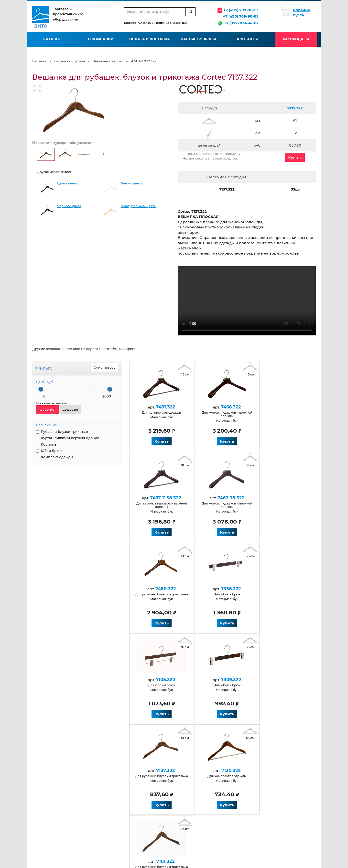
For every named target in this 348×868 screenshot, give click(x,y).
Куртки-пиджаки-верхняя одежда (68, 438)
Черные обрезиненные (237, 813)
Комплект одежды (54, 457)
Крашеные (180, 818)
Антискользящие (93, 808)
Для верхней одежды (96, 839)
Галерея (178, 774)
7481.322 (161, 407)
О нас (83, 769)
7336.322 (275, 498)
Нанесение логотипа (235, 779)
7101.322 (218, 680)
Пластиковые (229, 802)
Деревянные (89, 813)
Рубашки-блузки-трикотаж (62, 432)
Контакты (247, 39)
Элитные (225, 818)
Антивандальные (92, 802)
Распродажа (296, 39)
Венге (83, 829)
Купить (295, 157)
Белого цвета (132, 183)
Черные (85, 818)
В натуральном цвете (138, 206)
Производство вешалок (237, 769)
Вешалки (39, 61)
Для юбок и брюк (185, 813)
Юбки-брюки (50, 451)
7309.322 (218, 589)
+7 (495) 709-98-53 (241, 10)
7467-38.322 (161, 498)
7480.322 (218, 498)
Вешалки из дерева (70, 61)
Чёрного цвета (69, 206)
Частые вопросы (198, 39)
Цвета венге (67, 183)
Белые (84, 823)
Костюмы (47, 444)
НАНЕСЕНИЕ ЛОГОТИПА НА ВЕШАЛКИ (54, 494)
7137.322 (295, 108)
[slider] (41, 389)
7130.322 (161, 680)
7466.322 (218, 407)
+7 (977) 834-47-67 (241, 23)
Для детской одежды (142, 802)
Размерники (228, 808)
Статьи (177, 769)
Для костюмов (137, 818)
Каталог (52, 39)
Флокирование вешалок (238, 774)
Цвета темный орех (108, 61)
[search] (190, 12)
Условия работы (138, 769)
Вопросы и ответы (140, 779)
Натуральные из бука (96, 834)
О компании (101, 39)
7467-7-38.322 (275, 407)
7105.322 (161, 589)
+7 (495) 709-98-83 (241, 16)
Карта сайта (181, 790)
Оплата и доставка (150, 39)
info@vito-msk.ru (290, 780)
